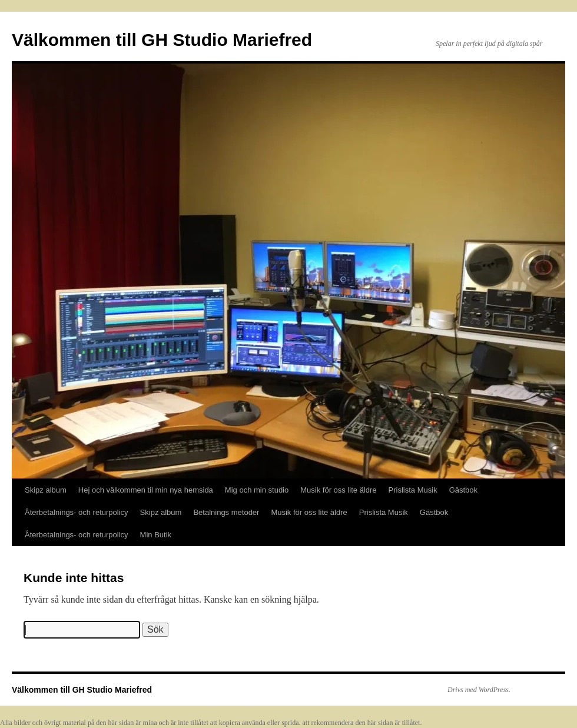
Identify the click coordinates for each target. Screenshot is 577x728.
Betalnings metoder (226, 512)
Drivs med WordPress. (479, 690)
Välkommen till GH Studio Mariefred (162, 40)
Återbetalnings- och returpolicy (77, 512)
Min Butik (156, 535)
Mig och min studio (257, 490)
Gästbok (463, 490)
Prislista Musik (413, 490)
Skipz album (46, 490)
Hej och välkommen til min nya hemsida (146, 490)
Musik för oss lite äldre (338, 490)
